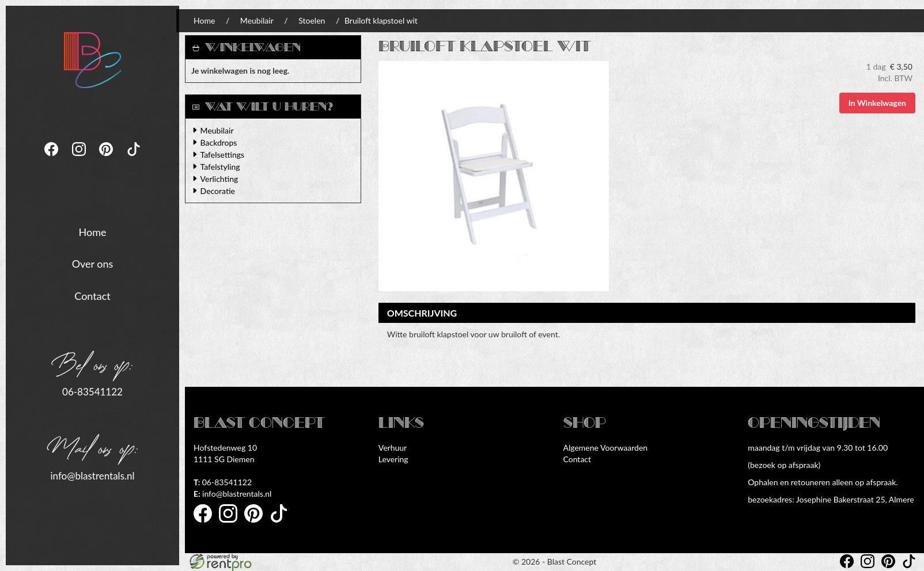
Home (93, 231)
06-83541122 (92, 391)
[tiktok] (134, 159)
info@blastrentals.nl (92, 475)
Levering (393, 459)
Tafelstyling (220, 167)
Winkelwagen (253, 47)
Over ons (93, 263)
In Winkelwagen (877, 103)
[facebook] (52, 159)
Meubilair (257, 20)
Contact (92, 295)
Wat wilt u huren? (263, 107)
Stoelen (312, 20)
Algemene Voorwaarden (606, 448)
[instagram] (80, 159)
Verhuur (393, 448)
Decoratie (218, 191)
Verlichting (219, 179)
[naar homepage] (93, 59)
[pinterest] (107, 159)
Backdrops (219, 142)
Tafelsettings (222, 155)
